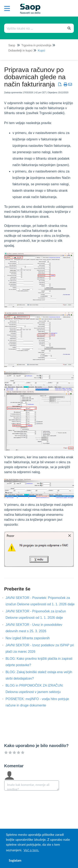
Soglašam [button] (15, 860)
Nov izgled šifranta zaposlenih (31, 638)
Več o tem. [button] (31, 850)
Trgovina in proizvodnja (36, 45)
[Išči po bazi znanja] (35, 28)
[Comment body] (32, 785)
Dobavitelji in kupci (20, 50)
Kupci (41, 50)
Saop (12, 45)
